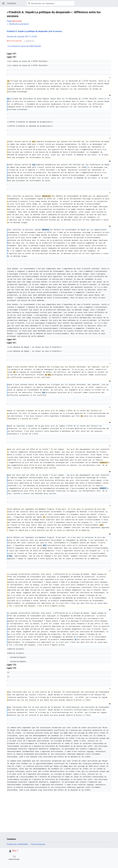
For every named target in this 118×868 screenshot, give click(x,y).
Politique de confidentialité (17, 844)
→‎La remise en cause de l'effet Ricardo (24, 46)
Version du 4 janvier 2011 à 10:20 (22, 37)
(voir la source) (55, 31)
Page (9, 21)
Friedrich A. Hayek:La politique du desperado (27, 31)
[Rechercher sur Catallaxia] (51, 3)
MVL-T (15, 851)
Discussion (17, 21)
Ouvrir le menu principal (4, 5)
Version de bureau (38, 844)
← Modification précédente (18, 24)
